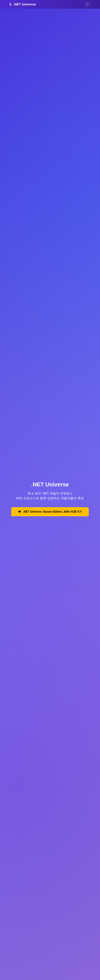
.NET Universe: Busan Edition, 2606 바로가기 (50, 512)
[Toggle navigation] (87, 4)
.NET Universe (22, 4)
